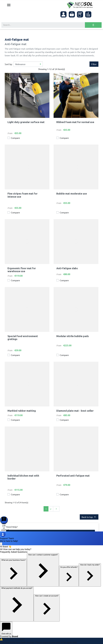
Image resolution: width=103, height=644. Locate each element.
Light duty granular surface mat (26, 122)
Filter (94, 64)
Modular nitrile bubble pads (73, 336)
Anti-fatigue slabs (67, 268)
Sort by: (9, 64)
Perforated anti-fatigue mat (73, 476)
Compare (15, 138)
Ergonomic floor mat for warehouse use (22, 270)
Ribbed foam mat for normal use (75, 122)
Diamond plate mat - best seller (75, 411)
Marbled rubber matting (22, 411)
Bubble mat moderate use (72, 194)
